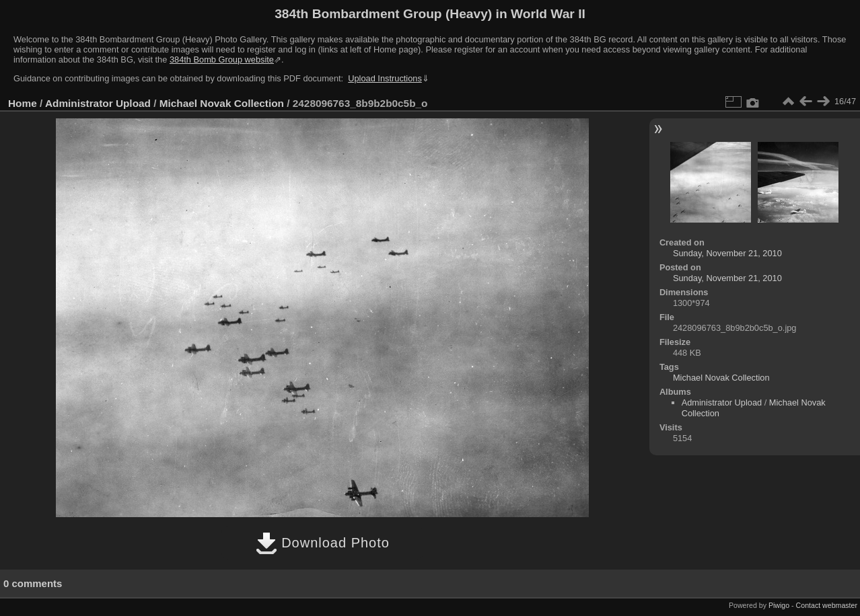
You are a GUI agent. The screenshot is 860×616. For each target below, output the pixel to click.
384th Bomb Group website (222, 60)
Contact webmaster (827, 605)
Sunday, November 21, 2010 (727, 253)
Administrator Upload (98, 103)
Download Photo (323, 543)
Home (23, 103)
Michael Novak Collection (222, 103)
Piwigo (779, 605)
